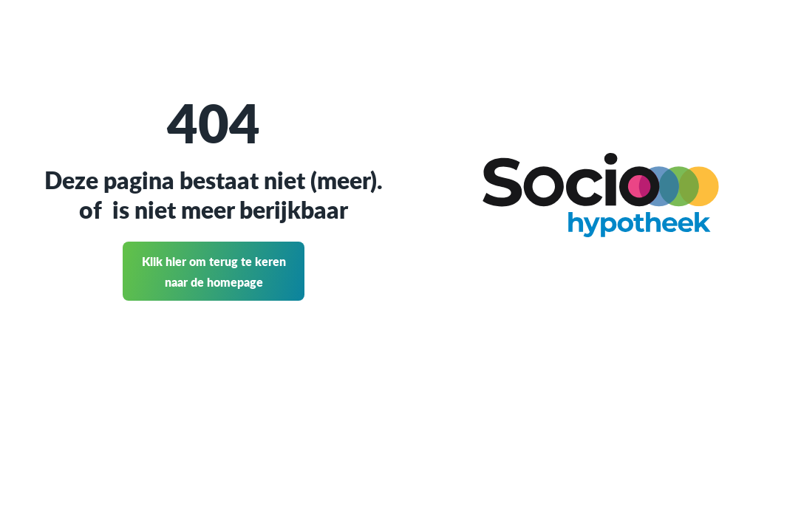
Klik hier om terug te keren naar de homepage (214, 272)
